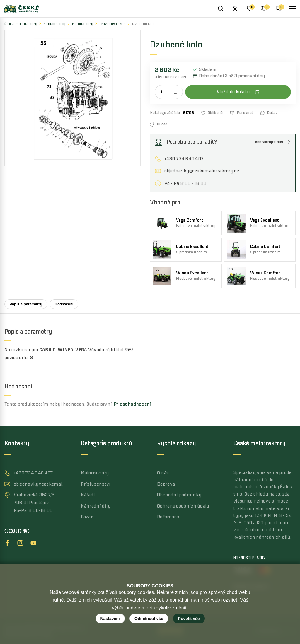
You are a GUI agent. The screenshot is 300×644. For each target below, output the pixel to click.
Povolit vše (189, 619)
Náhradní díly (55, 24)
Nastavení (110, 619)
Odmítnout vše (149, 619)
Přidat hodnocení (133, 404)
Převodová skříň (113, 24)
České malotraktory (21, 24)
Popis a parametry (26, 304)
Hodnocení (64, 304)
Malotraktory (83, 24)
